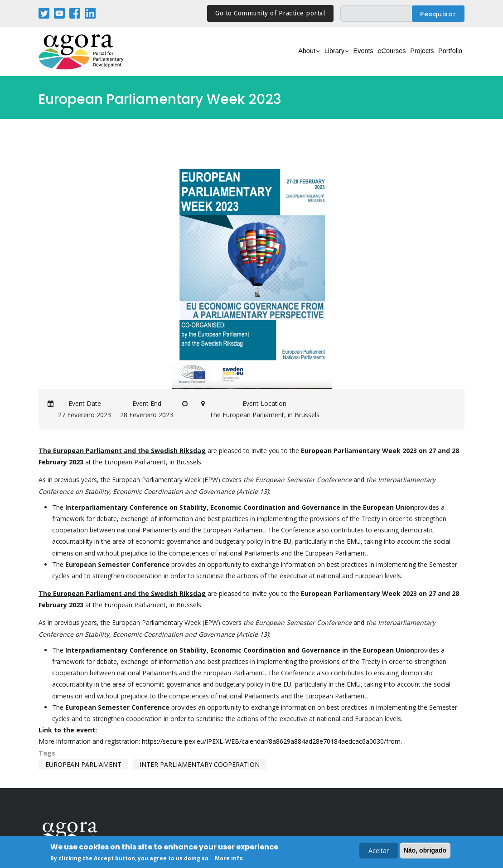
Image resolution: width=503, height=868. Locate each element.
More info (229, 860)
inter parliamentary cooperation (200, 764)
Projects (409, 57)
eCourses (369, 57)
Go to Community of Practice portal (270, 13)
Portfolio (446, 57)
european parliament (83, 764)
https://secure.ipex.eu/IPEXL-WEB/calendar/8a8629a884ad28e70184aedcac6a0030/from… (274, 741)
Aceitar (379, 851)
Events (333, 57)
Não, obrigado (425, 851)
